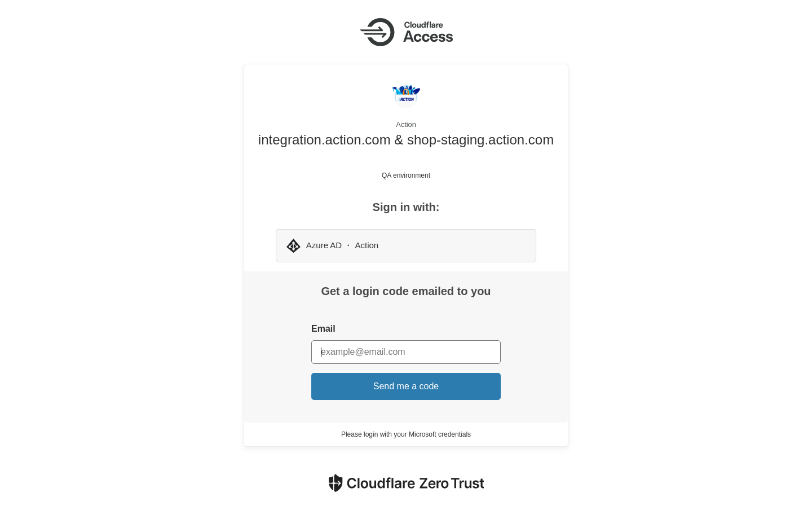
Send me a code (406, 386)
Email (323, 329)
